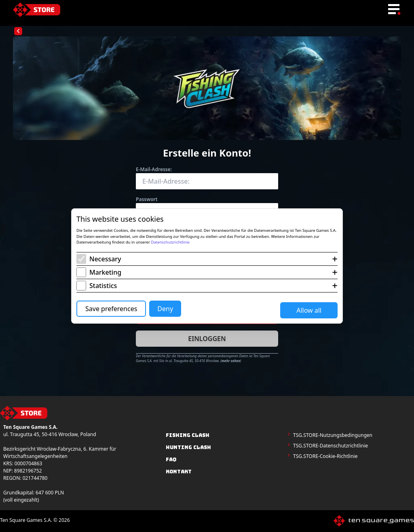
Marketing (105, 272)
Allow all (309, 310)
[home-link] (37, 10)
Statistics (103, 286)
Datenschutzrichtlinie (170, 242)
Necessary (105, 259)
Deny (165, 309)
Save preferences (111, 309)
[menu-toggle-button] (394, 10)
